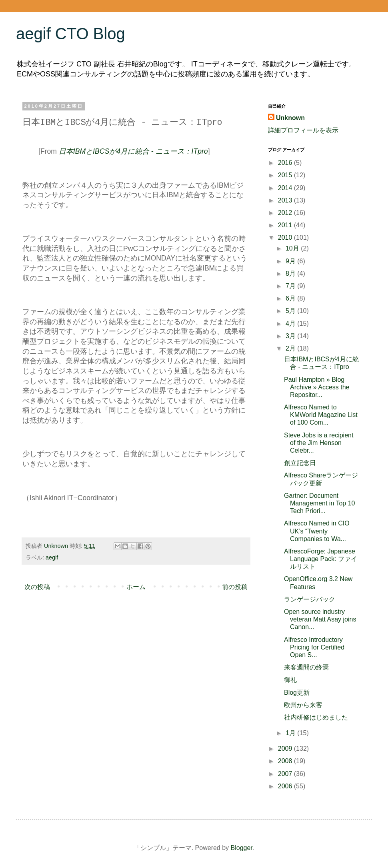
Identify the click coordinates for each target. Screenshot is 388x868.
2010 (286, 238)
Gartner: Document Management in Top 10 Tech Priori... (319, 503)
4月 (291, 324)
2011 (286, 225)
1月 (291, 733)
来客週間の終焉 (306, 667)
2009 (286, 749)
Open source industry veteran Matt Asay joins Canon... (320, 619)
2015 (286, 175)
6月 (291, 298)
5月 (291, 311)
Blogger (242, 848)
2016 (286, 163)
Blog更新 (297, 693)
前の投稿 (235, 587)
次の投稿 (37, 587)
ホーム (136, 587)
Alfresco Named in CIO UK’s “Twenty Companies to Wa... (317, 531)
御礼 (290, 680)
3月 (291, 336)
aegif (52, 557)
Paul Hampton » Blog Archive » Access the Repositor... (317, 387)
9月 (291, 261)
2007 (286, 774)
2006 (286, 786)
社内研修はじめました (316, 717)
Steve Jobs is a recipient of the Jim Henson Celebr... (319, 443)
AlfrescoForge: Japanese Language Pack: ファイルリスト (321, 559)
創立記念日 (300, 463)
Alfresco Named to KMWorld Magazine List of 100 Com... (321, 415)
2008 (286, 761)
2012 (286, 213)
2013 (286, 200)
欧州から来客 (303, 705)
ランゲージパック (310, 599)
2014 (286, 188)
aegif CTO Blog (71, 34)
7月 (291, 286)
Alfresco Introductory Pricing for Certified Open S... (314, 647)
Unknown (290, 118)
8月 (291, 274)
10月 (293, 248)
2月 (291, 348)
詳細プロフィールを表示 (303, 130)
